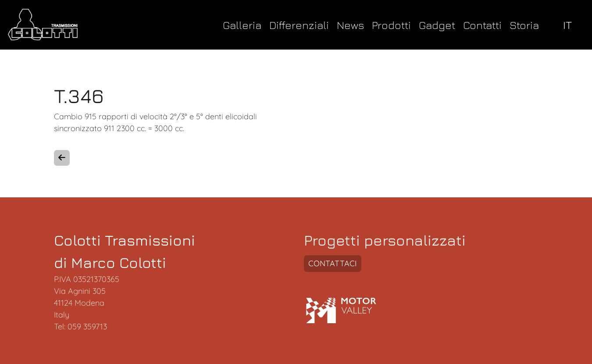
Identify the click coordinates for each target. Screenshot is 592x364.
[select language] (569, 25)
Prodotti (391, 25)
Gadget (437, 25)
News (350, 25)
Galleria (242, 25)
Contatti (482, 25)
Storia (524, 25)
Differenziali (299, 25)
